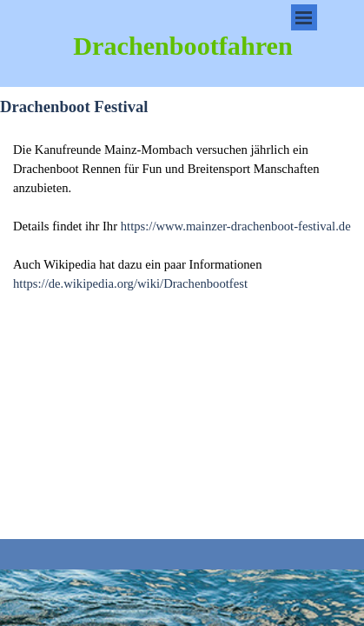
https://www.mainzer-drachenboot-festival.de (236, 226)
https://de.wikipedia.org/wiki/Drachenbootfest (130, 283)
